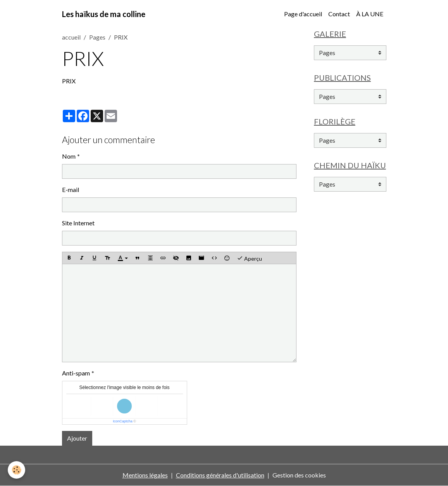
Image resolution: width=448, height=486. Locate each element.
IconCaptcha (123, 421)
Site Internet (78, 223)
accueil (71, 37)
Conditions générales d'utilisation (220, 475)
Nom (69, 156)
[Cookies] (16, 470)
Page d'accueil (303, 14)
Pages (97, 37)
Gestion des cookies (299, 475)
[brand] (104, 14)
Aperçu (249, 258)
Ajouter (77, 438)
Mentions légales (145, 475)
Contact (339, 14)
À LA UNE (370, 14)
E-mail (71, 189)
